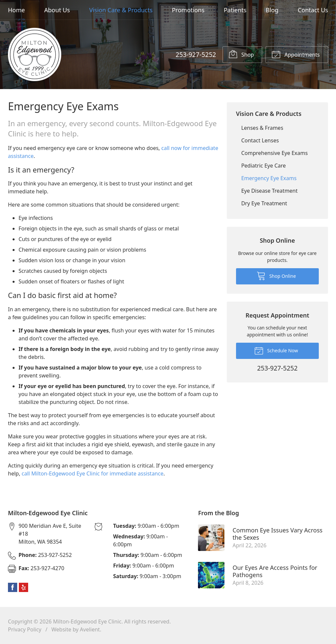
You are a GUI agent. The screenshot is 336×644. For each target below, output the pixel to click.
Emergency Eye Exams (269, 178)
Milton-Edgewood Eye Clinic (87, 621)
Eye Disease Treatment (269, 191)
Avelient (90, 629)
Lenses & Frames (262, 128)
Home (16, 10)
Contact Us (313, 10)
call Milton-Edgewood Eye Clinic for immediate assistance (92, 473)
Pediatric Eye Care (264, 166)
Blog (272, 10)
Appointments (296, 54)
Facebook (13, 587)
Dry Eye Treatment (264, 203)
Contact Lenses (260, 140)
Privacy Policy (25, 629)
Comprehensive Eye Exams (275, 153)
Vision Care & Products (121, 10)
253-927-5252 (196, 54)
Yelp (24, 587)
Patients (235, 10)
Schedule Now (276, 350)
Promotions (188, 10)
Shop (241, 54)
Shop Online (276, 275)
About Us (57, 10)
